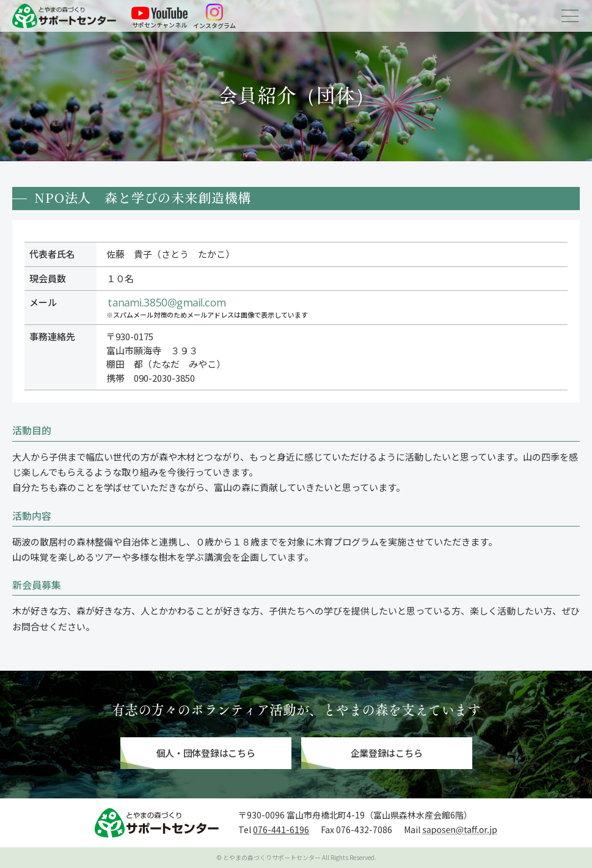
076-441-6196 (281, 830)
